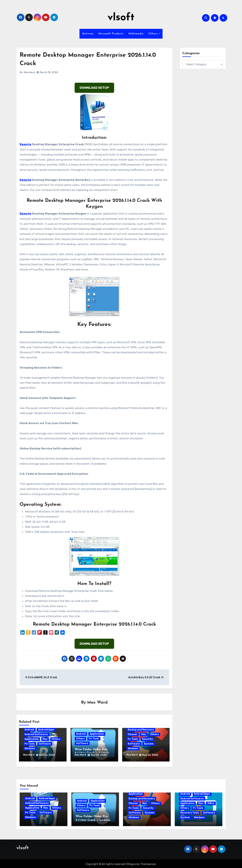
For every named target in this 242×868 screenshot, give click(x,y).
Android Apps (46, 730)
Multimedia (136, 34)
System (149, 744)
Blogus (131, 863)
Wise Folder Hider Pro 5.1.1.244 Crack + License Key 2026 (93, 819)
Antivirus (88, 34)
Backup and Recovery (141, 730)
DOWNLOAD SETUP (94, 88)
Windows (30, 749)
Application (32, 739)
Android (29, 730)
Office (211, 802)
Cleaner (133, 735)
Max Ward (29, 72)
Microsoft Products (111, 34)
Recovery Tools (190, 812)
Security (147, 739)
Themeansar (148, 863)
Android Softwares (36, 735)
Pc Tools (30, 744)
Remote (25, 144)
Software (45, 744)
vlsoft (121, 18)
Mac (45, 739)
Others (153, 34)
